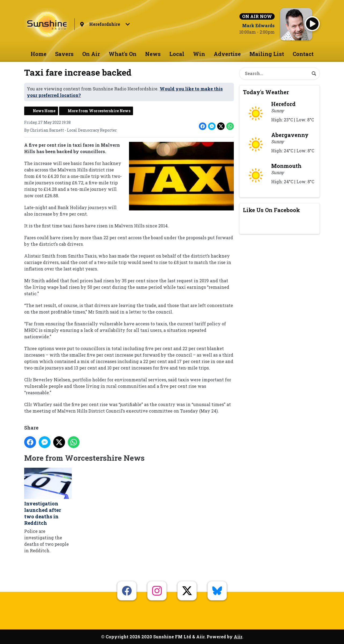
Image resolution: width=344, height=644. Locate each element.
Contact (303, 54)
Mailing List (267, 54)
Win (199, 54)
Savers (64, 54)
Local (177, 54)
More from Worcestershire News (99, 111)
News (153, 54)
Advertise (227, 54)
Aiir (238, 637)
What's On (123, 54)
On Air (91, 54)
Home (39, 54)
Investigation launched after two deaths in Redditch (48, 497)
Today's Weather (266, 92)
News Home (44, 111)
